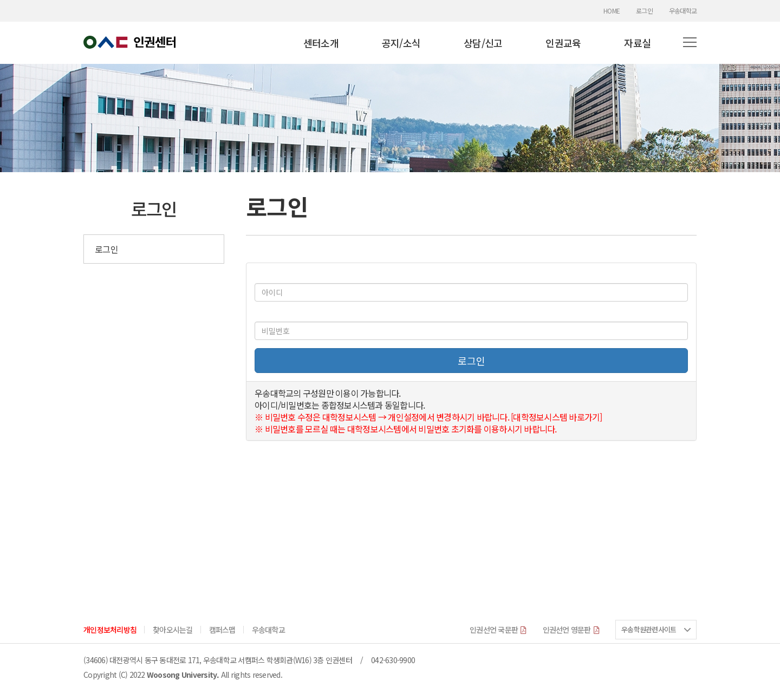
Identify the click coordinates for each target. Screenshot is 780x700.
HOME (612, 11)
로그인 (644, 11)
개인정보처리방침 (110, 630)
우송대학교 (683, 11)
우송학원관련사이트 (649, 629)
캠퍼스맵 (222, 630)
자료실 (637, 43)
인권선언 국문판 (498, 630)
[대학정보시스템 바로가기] (557, 417)
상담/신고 (483, 43)
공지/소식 (401, 43)
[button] (690, 43)
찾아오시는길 (173, 630)
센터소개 (321, 43)
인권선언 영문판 (571, 630)
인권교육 (563, 43)
